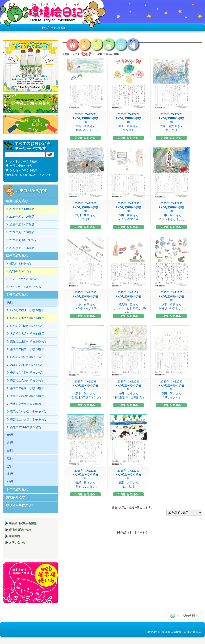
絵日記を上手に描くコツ (31, 124)
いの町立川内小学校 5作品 (27, 326)
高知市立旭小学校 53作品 (26, 427)
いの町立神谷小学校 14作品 (27, 318)
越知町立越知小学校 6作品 (27, 365)
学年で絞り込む (17, 489)
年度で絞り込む (17, 201)
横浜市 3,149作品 (20, 263)
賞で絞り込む (15, 497)
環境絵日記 (53, 17)
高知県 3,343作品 (20, 271)
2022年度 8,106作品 (22, 232)
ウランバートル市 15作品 (25, 287)
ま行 (10, 474)
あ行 (10, 302)
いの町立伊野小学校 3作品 (27, 357)
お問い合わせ (17, 542)
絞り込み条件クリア (20, 505)
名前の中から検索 (21, 166)
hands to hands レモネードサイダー (31, 66)
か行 (10, 435)
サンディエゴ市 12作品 (24, 279)
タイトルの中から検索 (24, 161)
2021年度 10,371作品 (23, 240)
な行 (10, 458)
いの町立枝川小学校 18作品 (27, 310)
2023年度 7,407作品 (22, 224)
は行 (10, 466)
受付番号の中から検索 (24, 170)
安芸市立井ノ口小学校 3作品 (28, 420)
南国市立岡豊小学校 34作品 (27, 349)
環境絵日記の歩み (20, 530)
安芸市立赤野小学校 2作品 (27, 373)
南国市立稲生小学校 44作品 (27, 388)
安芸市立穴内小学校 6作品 (27, 381)
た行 (10, 450)
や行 (10, 482)
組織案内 (14, 536)
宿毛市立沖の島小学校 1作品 (28, 412)
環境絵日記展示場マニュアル (31, 583)
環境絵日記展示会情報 (31, 103)
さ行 (10, 443)
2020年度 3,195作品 (22, 248)
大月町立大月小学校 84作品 (27, 334)
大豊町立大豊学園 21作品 (26, 404)
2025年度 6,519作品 (22, 209)
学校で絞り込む (17, 294)
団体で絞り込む (17, 255)
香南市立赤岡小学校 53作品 (27, 396)
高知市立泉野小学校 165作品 (28, 342)
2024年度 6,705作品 (22, 217)
